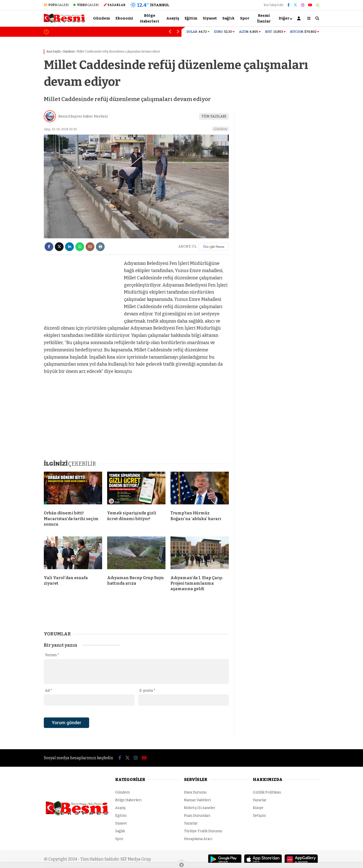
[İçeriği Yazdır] (100, 247)
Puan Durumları (197, 816)
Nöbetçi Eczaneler (200, 808)
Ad (49, 691)
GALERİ (56, 5)
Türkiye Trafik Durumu (203, 831)
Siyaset (210, 18)
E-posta (147, 691)
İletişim (259, 816)
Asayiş (173, 18)
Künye (258, 808)
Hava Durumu (195, 792)
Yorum (52, 655)
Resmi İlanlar (264, 18)
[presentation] (82, 731)
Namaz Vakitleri (197, 800)
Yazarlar (191, 823)
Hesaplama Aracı (198, 839)
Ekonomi (124, 18)
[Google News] (214, 247)
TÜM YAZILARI (214, 116)
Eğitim (191, 18)
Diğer (284, 18)
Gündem (102, 18)
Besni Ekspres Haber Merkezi (83, 116)
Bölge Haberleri (150, 18)
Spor (245, 18)
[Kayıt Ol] (300, 18)
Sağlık (228, 18)
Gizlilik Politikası (267, 792)
